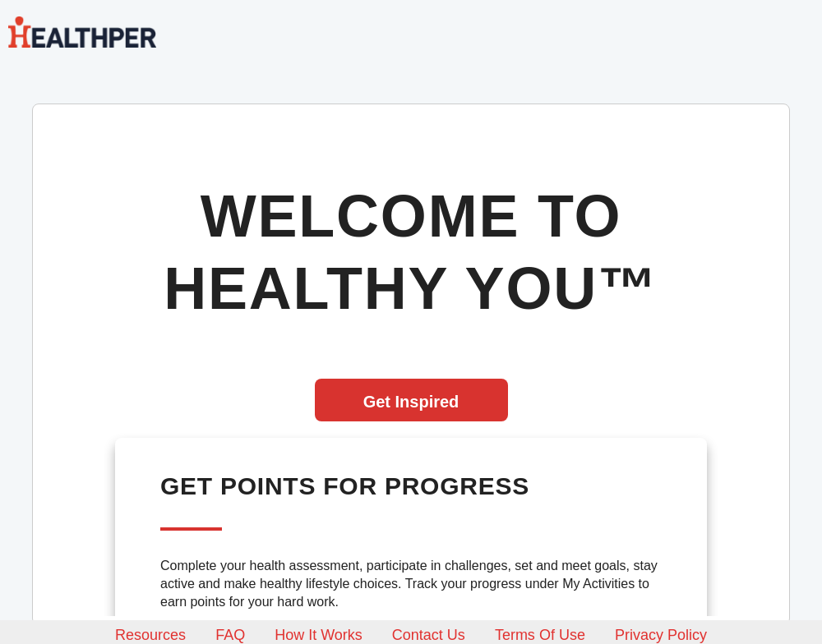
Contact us (429, 635)
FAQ (230, 635)
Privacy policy (661, 635)
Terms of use (540, 635)
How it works (319, 635)
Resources (150, 635)
